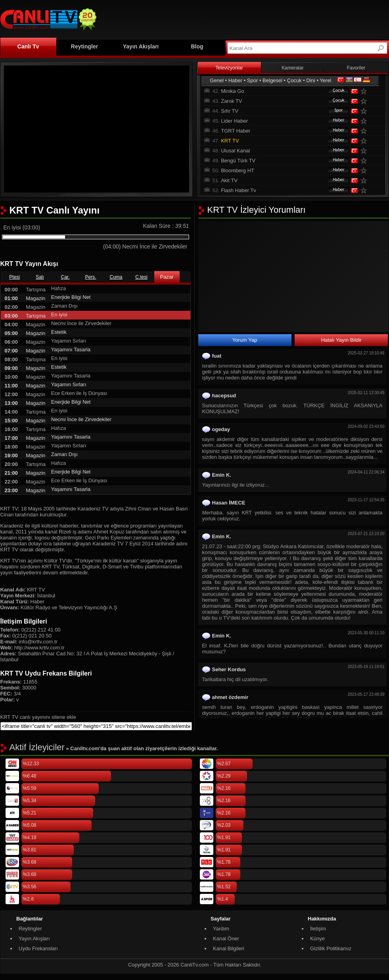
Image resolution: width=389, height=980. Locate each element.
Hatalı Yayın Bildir (341, 340)
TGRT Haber (236, 131)
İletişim (318, 929)
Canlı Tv (28, 46)
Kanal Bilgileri (229, 948)
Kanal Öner (226, 939)
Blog (197, 46)
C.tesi (141, 277)
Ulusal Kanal (235, 151)
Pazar (167, 277)
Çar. (65, 277)
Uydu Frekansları (38, 948)
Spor (252, 80)
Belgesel (272, 80)
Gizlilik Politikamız (331, 948)
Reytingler (84, 46)
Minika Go (233, 91)
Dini (310, 80)
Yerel (325, 80)
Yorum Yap (245, 340)
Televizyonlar (229, 68)
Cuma (116, 277)
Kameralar (292, 68)
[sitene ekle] (96, 726)
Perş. (90, 277)
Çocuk (294, 80)
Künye (317, 939)
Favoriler (356, 68)
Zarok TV (231, 101)
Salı (40, 277)
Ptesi (14, 277)
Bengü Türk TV (238, 161)
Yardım (221, 929)
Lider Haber (234, 121)
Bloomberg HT (238, 170)
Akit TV (229, 180)
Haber (235, 80)
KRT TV (230, 141)
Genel (217, 80)
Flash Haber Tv (239, 190)
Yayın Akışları (141, 46)
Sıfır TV (230, 111)
